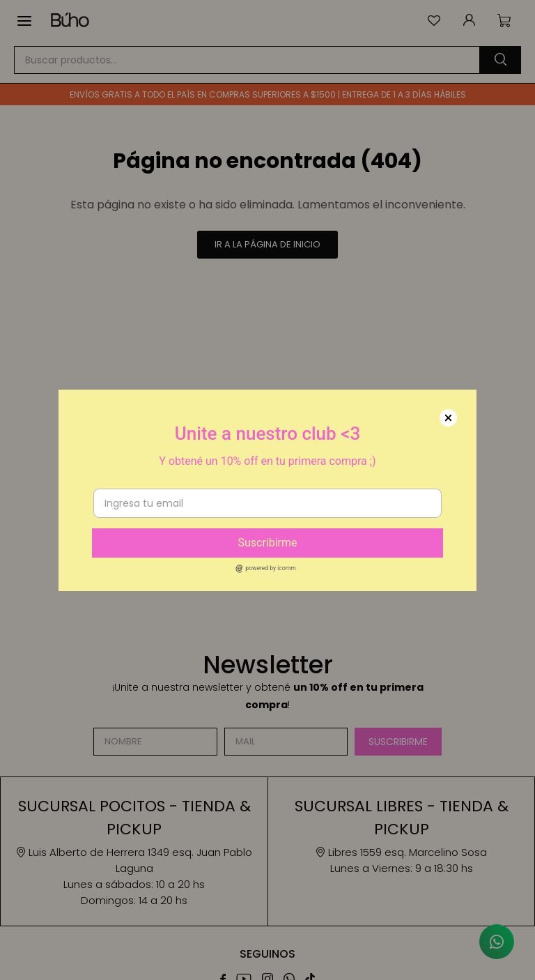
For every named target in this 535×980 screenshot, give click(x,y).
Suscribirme (267, 543)
